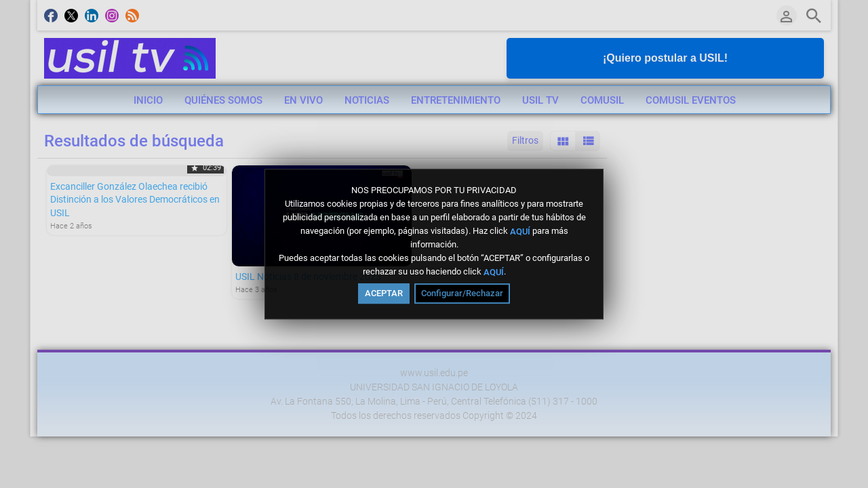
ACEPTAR (384, 293)
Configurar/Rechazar (462, 293)
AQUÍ (520, 231)
